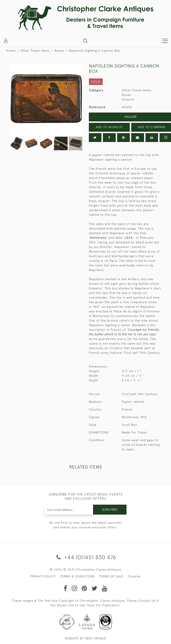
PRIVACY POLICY (43, 576)
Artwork (128, 99)
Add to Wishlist (109, 127)
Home (11, 51)
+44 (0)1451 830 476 (85, 557)
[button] (85, 41)
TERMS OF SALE (111, 576)
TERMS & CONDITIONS (77, 576)
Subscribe (110, 510)
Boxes (59, 51)
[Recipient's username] (69, 510)
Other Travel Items (35, 51)
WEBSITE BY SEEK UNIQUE (85, 638)
